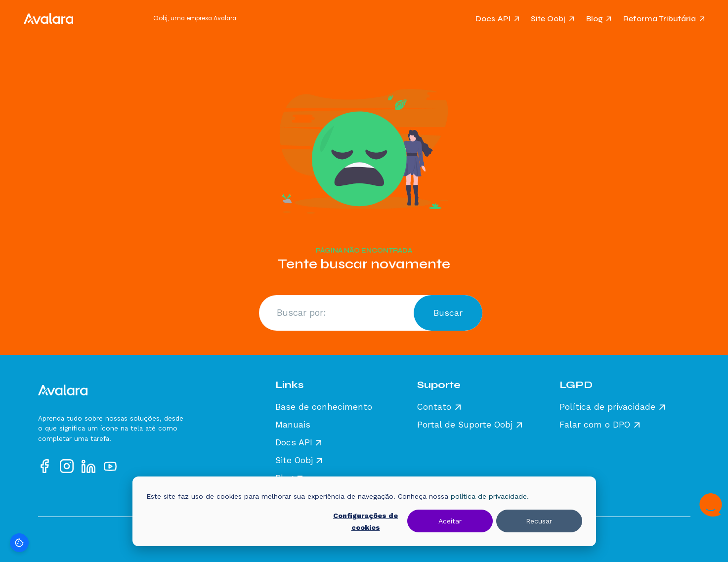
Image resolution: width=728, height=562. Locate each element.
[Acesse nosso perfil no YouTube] (110, 466)
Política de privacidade (607, 407)
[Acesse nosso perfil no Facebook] (45, 466)
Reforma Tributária (660, 19)
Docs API (493, 19)
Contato (434, 407)
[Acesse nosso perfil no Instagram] (67, 466)
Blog (595, 19)
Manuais (293, 425)
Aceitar (450, 521)
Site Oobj (548, 19)
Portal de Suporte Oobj (465, 425)
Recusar (539, 521)
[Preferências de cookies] (19, 543)
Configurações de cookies (365, 522)
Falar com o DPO (595, 425)
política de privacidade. (490, 496)
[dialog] (364, 511)
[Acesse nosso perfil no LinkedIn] (88, 466)
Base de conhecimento (324, 407)
